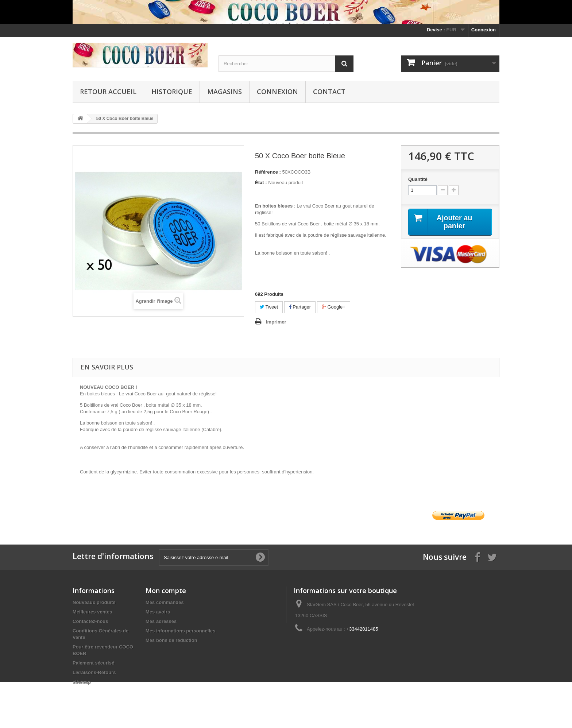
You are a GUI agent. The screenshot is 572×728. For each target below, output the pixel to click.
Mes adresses (161, 621)
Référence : (268, 172)
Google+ (334, 307)
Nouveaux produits (94, 602)
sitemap (82, 682)
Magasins (225, 92)
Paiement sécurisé (93, 663)
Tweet (269, 307)
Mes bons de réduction (171, 640)
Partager (300, 307)
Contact (329, 92)
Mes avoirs (158, 612)
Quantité (418, 179)
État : (261, 183)
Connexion (484, 30)
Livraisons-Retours (94, 672)
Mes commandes (165, 602)
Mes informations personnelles (180, 631)
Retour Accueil (108, 92)
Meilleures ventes (92, 612)
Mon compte (166, 590)
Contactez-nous (90, 621)
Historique (172, 92)
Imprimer (276, 322)
